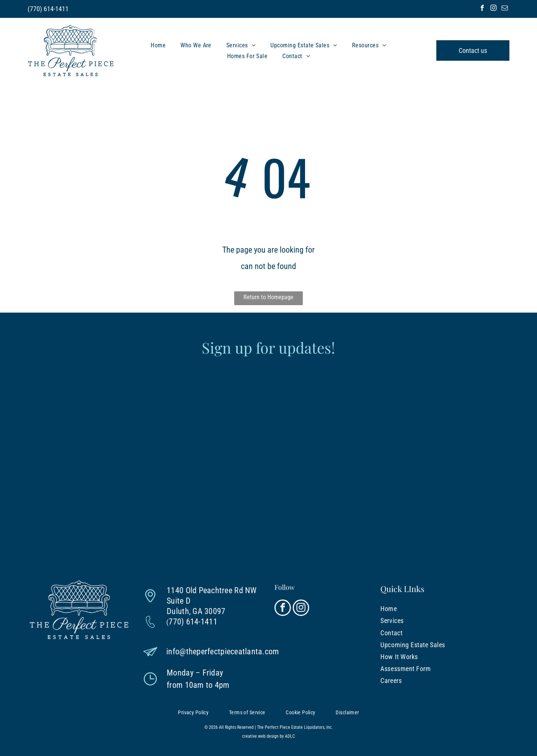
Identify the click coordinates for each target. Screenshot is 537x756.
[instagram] (494, 9)
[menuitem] (158, 45)
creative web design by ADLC (268, 736)
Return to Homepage (268, 297)
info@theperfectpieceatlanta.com (223, 651)
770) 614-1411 (49, 9)
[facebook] (482, 9)
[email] (505, 9)
